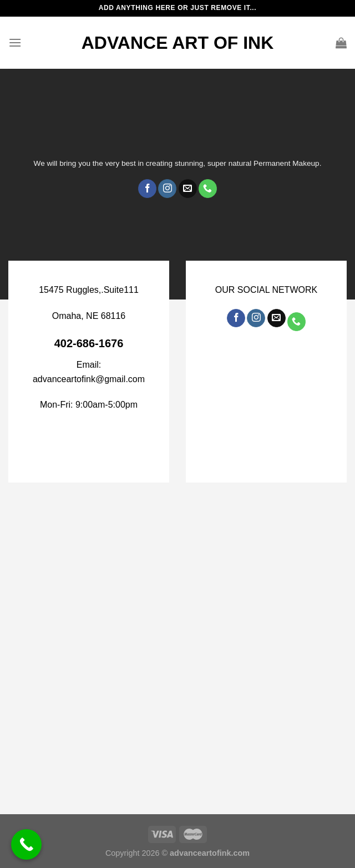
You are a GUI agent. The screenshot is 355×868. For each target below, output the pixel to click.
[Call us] (208, 189)
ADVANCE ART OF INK (178, 43)
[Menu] (15, 42)
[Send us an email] (188, 189)
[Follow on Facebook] (147, 189)
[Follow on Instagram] (167, 189)
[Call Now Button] (26, 844)
